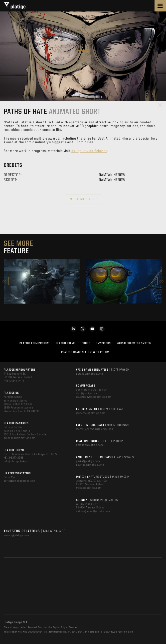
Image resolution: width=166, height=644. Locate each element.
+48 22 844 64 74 (14, 381)
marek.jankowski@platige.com (95, 429)
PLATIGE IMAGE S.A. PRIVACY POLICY (85, 352)
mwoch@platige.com (16, 536)
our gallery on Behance (89, 151)
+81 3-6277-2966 (14, 458)
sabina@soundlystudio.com (93, 511)
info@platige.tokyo (15, 462)
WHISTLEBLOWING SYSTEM (134, 343)
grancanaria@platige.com (20, 438)
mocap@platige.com (89, 488)
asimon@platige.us (16, 401)
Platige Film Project (35, 343)
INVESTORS (104, 343)
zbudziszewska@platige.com (94, 397)
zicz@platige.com (87, 394)
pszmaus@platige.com (90, 465)
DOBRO (86, 343)
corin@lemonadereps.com (20, 481)
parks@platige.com (88, 461)
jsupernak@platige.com (91, 413)
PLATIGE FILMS (66, 343)
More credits (84, 198)
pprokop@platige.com (90, 374)
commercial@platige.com (92, 390)
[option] (42, 281)
